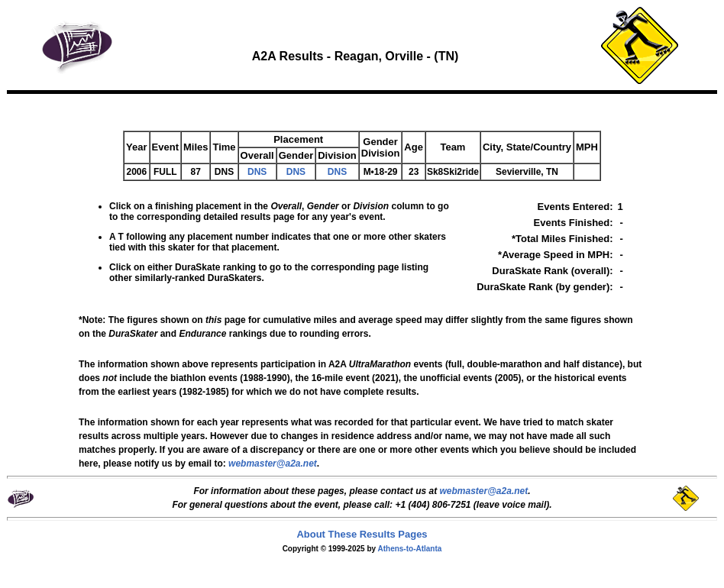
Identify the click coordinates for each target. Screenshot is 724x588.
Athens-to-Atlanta (409, 549)
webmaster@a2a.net (483, 491)
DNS (257, 172)
